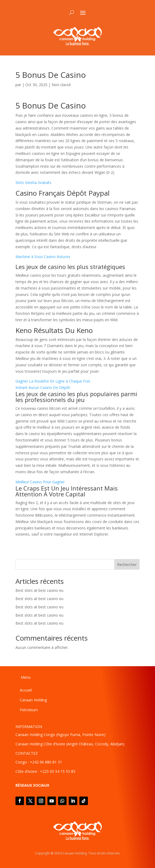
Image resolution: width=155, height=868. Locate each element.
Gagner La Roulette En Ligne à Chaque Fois (53, 381)
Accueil (26, 690)
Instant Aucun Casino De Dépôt (43, 387)
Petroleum (29, 710)
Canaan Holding (33, 700)
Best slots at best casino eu (39, 590)
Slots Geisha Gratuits (33, 182)
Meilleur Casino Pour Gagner (40, 482)
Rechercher (127, 564)
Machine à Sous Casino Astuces (43, 257)
